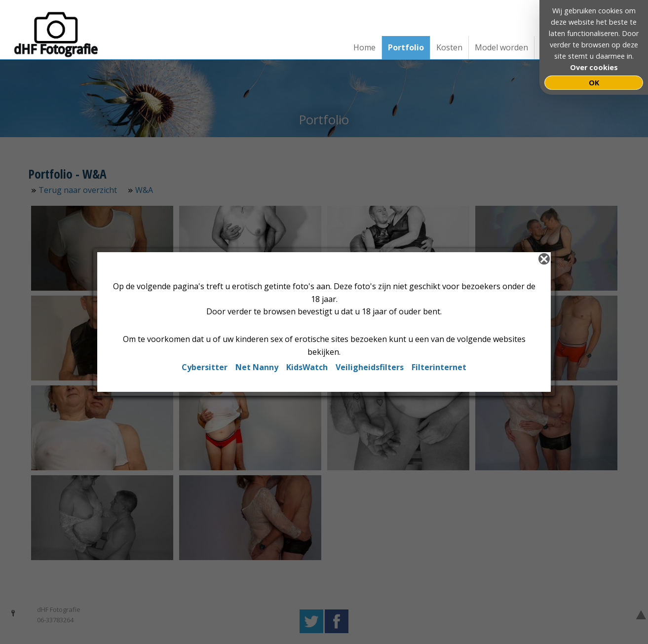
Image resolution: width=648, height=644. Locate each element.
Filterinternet (439, 367)
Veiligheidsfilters (370, 367)
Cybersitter (205, 367)
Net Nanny (257, 367)
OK (594, 83)
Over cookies (594, 67)
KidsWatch (307, 367)
